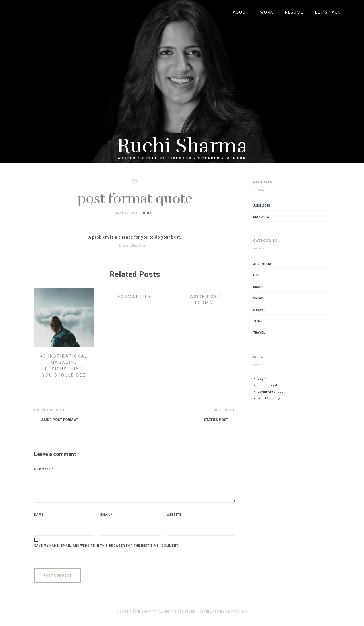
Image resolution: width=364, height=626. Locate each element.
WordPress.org (269, 398)
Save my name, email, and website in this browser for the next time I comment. (107, 546)
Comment (44, 469)
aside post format (56, 420)
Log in (262, 379)
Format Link (135, 297)
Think (146, 213)
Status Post (220, 420)
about (241, 12)
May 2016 (261, 217)
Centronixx (237, 611)
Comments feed (271, 392)
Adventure (263, 264)
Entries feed (267, 385)
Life (256, 275)
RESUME (294, 12)
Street (259, 310)
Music (258, 287)
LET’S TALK (328, 12)
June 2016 (262, 206)
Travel (259, 332)
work (267, 12)
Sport (258, 298)
